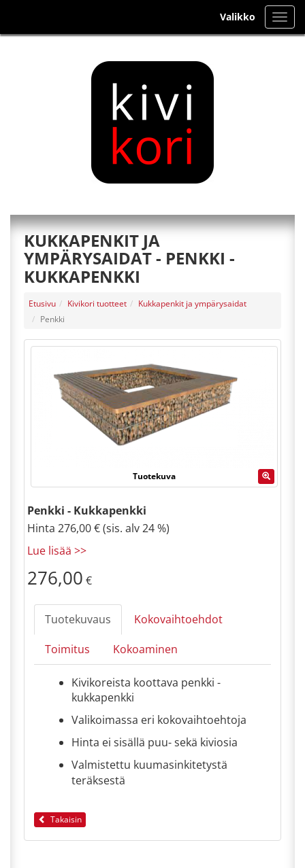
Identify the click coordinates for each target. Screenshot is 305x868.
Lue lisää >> (57, 551)
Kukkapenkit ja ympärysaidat (192, 303)
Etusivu (42, 303)
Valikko (238, 17)
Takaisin (60, 819)
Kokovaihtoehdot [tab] (178, 619)
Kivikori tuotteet (97, 303)
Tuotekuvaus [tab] (78, 619)
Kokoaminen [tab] (145, 649)
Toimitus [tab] (67, 649)
